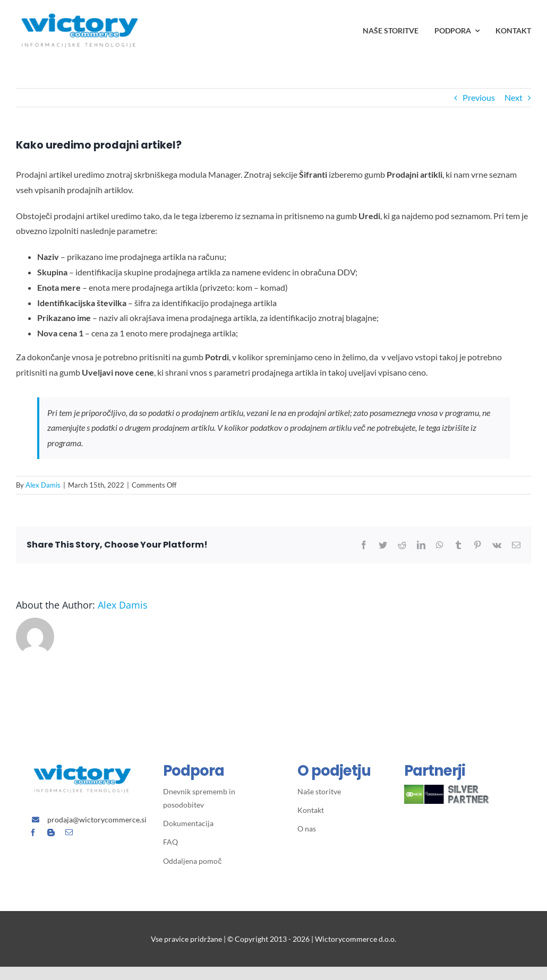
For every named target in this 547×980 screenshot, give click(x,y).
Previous (479, 97)
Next (514, 97)
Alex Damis (43, 485)
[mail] (69, 832)
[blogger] (51, 832)
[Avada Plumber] (80, 9)
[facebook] (33, 832)
